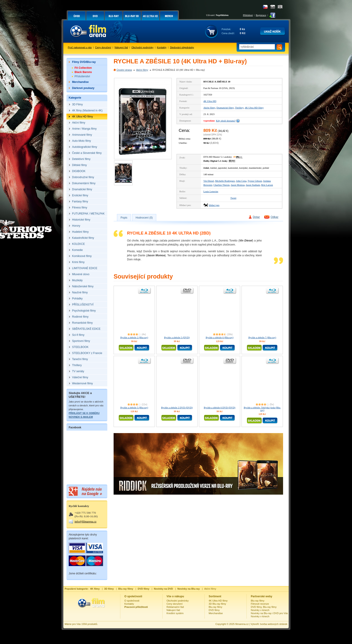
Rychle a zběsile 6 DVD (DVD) (220, 407)
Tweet (233, 198)
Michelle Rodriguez (225, 181)
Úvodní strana (124, 70)
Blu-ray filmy (216, 607)
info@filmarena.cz (86, 521)
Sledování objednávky (182, 47)
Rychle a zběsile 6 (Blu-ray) (220, 337)
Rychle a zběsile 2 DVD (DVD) (177, 407)
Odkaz (274, 217)
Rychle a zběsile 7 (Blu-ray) (262, 337)
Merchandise (216, 613)
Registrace (261, 15)
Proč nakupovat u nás (80, 47)
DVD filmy (214, 610)
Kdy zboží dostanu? (226, 121)
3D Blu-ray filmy (218, 604)
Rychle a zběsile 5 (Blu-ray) (134, 407)
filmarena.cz (242, 624)
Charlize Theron (222, 185)
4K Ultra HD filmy (254, 108)
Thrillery (239, 108)
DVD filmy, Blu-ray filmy (264, 607)
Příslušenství (82, 76)
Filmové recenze (260, 604)
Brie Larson (267, 185)
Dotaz (256, 217)
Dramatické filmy (225, 108)
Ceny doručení (103, 47)
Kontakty (162, 47)
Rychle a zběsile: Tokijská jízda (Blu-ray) (262, 409)
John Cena (241, 181)
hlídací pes (214, 205)
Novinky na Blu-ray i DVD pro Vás (269, 613)
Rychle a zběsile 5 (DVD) (177, 337)
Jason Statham (253, 185)
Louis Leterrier (211, 191)
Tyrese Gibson (255, 181)
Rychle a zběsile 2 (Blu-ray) (134, 337)
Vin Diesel (209, 181)
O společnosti (132, 601)
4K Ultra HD (210, 101)
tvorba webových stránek (274, 624)
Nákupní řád (121, 47)
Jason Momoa (238, 185)
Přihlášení (248, 15)
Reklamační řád (175, 607)
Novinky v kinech (260, 610)
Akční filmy (142, 70)
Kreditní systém (175, 613)
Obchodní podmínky (142, 47)
